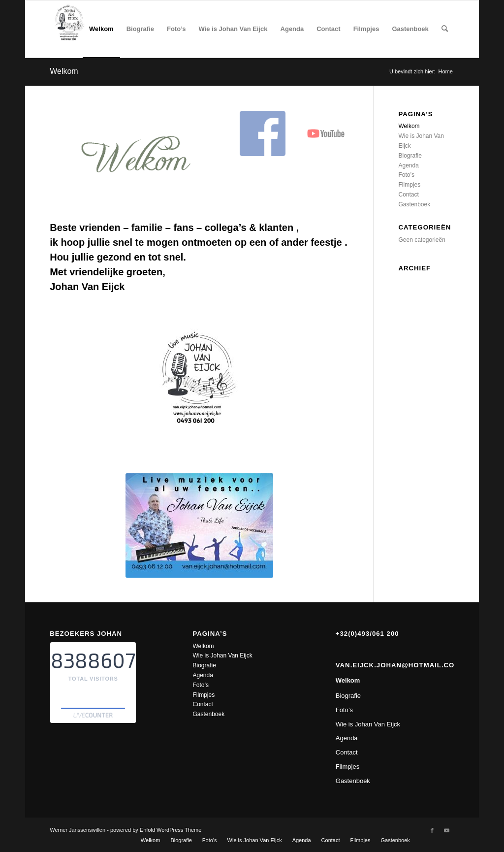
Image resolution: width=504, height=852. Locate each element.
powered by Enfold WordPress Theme (156, 830)
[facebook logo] (262, 133)
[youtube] (326, 133)
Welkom (64, 71)
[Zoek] (445, 29)
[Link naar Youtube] (447, 830)
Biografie (410, 156)
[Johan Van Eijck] (70, 29)
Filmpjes (409, 185)
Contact (408, 195)
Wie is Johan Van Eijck (222, 655)
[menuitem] (101, 29)
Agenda (408, 165)
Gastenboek (414, 204)
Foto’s (406, 175)
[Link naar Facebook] (432, 830)
